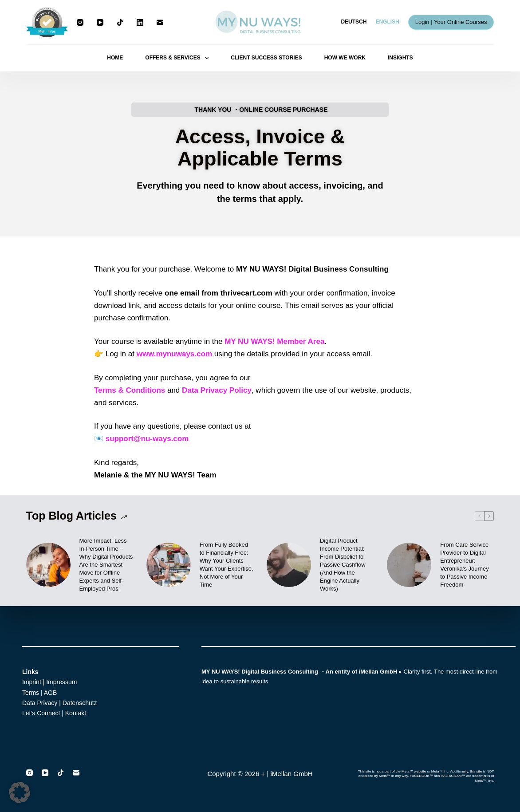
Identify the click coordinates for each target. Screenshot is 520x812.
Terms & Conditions (130, 390)
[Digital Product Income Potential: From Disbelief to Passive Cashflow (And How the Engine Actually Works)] (289, 565)
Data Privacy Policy (217, 390)
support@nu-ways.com (147, 439)
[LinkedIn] (140, 22)
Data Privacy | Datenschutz (60, 703)
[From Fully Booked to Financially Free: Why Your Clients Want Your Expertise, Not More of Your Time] (169, 565)
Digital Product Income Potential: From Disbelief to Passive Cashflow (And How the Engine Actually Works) (343, 565)
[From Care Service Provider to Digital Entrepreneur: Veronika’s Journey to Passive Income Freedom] (409, 565)
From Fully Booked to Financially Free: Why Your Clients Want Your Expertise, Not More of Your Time (227, 565)
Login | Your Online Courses (451, 22)
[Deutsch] (354, 22)
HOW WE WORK (345, 58)
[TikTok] (120, 22)
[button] (20, 792)
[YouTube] (100, 22)
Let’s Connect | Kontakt (54, 713)
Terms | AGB (39, 693)
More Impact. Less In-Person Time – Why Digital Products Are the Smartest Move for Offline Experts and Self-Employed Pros (106, 565)
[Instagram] (80, 22)
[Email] (160, 22)
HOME (115, 58)
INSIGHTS (400, 58)
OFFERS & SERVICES (179, 58)
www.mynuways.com (174, 354)
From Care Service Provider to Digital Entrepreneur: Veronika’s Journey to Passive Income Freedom (465, 565)
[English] (387, 22)
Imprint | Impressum (49, 682)
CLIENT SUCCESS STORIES (266, 58)
